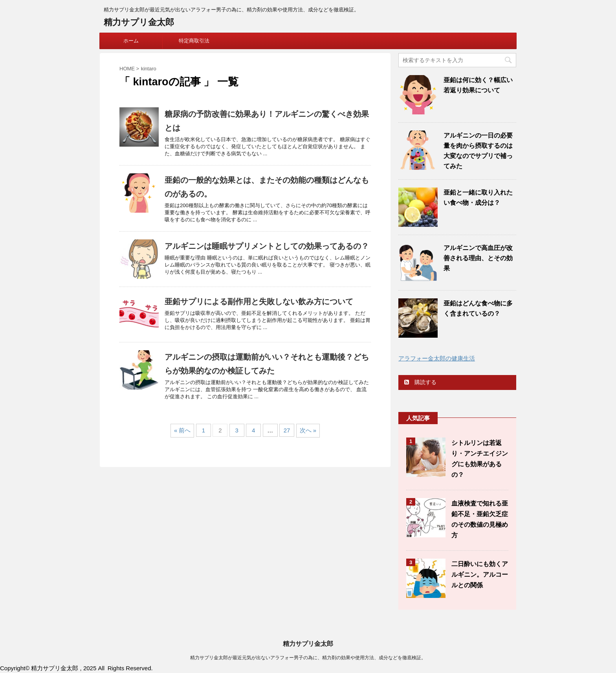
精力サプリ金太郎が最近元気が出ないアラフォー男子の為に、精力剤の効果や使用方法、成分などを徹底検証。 (308, 658)
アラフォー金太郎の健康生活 (437, 358)
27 (287, 430)
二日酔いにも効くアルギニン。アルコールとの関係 (480, 575)
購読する (420, 382)
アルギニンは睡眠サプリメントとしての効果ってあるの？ (267, 246)
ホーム (131, 41)
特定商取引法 (194, 41)
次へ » (308, 430)
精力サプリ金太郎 (139, 22)
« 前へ (182, 430)
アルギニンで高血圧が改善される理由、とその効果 (478, 258)
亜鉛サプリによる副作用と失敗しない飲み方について (259, 302)
